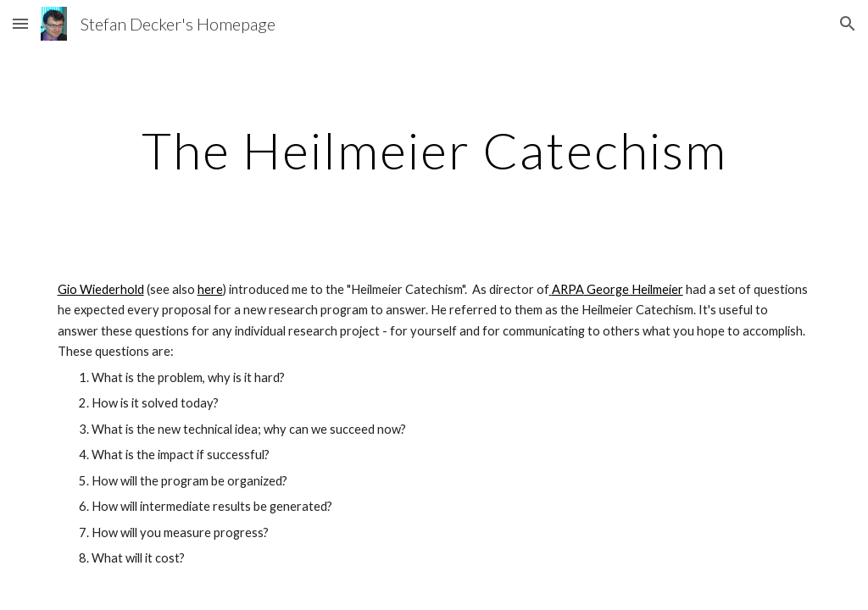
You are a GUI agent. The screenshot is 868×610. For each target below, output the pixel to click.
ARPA (568, 289)
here (210, 289)
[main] (434, 150)
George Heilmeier (634, 289)
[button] (20, 23)
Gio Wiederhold (101, 289)
